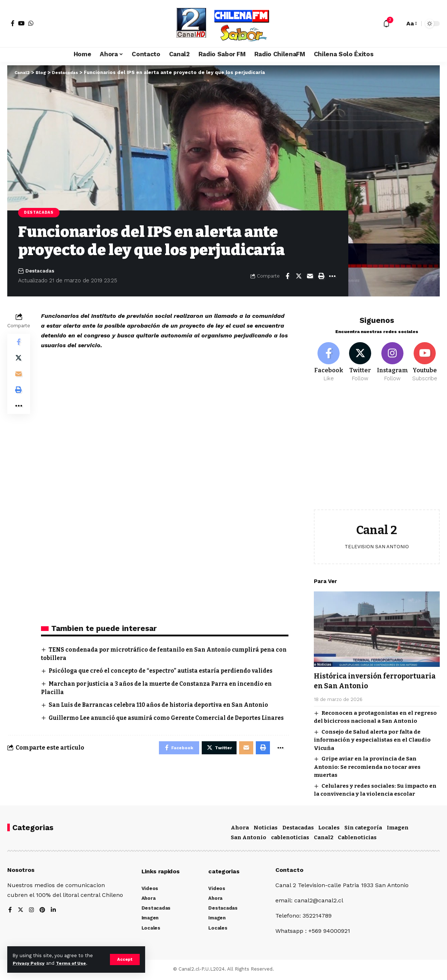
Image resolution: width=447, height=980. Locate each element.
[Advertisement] (377, 448)
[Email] (310, 277)
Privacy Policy (30, 963)
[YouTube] (21, 23)
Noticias (266, 829)
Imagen (398, 829)
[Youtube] (425, 358)
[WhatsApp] (31, 23)
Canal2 (324, 839)
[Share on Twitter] (299, 277)
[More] (332, 277)
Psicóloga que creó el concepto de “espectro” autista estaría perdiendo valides (166, 672)
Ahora (240, 829)
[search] (397, 24)
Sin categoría (363, 829)
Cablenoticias (357, 839)
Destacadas (40, 213)
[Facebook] (13, 23)
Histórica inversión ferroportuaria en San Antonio (374, 678)
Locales (329, 829)
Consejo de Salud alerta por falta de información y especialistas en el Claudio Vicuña (372, 737)
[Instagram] (393, 358)
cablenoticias (290, 839)
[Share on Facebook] (287, 277)
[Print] (321, 277)
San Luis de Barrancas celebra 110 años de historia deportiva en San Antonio (164, 706)
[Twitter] (360, 358)
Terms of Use (75, 963)
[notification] (386, 24)
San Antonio (249, 839)
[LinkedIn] (54, 912)
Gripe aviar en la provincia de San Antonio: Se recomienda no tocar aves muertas (367, 764)
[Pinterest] (43, 912)
